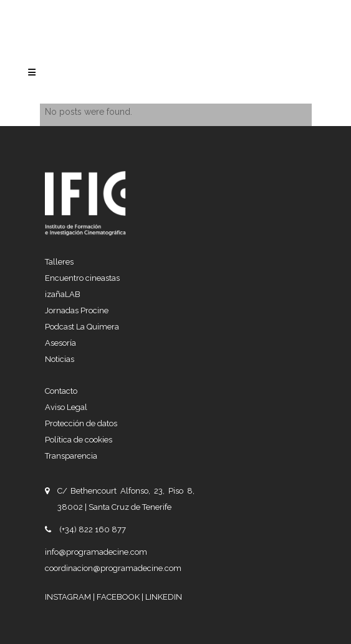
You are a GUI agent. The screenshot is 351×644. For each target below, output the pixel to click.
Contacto (61, 391)
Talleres (59, 262)
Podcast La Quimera (82, 327)
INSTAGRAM (69, 597)
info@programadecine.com (96, 552)
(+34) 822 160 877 (93, 529)
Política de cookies (79, 440)
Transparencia (71, 456)
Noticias (60, 359)
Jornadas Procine (77, 310)
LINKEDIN (164, 597)
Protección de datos (81, 423)
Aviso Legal (66, 407)
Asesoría (60, 343)
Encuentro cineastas (82, 278)
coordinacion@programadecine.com (113, 568)
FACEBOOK (119, 597)
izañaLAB (63, 294)
